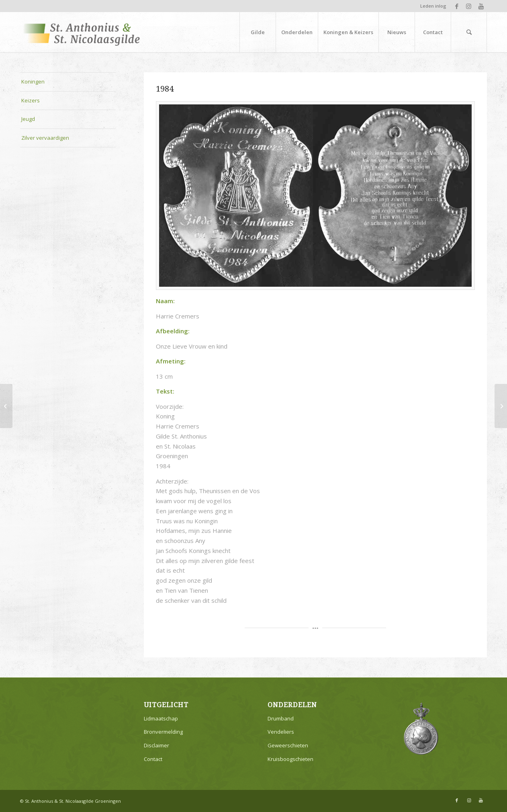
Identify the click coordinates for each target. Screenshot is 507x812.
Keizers (31, 100)
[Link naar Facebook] (457, 6)
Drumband (281, 718)
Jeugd (28, 119)
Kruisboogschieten (290, 759)
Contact (153, 759)
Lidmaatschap (161, 718)
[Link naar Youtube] (481, 6)
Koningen (33, 82)
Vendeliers (281, 732)
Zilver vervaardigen (45, 138)
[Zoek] (469, 32)
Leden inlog (433, 6)
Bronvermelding (163, 732)
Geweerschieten (288, 745)
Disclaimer (156, 745)
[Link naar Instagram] (469, 6)
